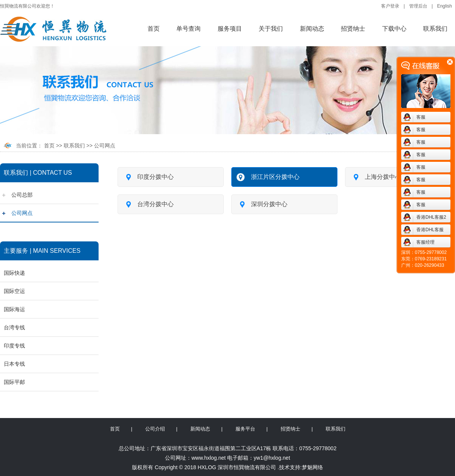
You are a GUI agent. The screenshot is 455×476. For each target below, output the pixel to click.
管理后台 (418, 6)
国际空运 (14, 291)
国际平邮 (14, 382)
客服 (421, 117)
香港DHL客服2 (431, 217)
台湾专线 (14, 327)
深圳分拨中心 (262, 204)
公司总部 (22, 195)
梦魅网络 (312, 467)
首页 (154, 29)
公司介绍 (155, 429)
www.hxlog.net (209, 458)
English (445, 6)
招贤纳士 (353, 29)
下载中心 (394, 29)
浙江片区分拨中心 (268, 177)
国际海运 (14, 309)
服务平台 (245, 429)
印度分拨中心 (148, 177)
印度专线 (14, 346)
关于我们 (271, 29)
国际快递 (14, 273)
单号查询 (188, 29)
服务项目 (230, 29)
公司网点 (105, 146)
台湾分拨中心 (148, 204)
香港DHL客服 (430, 230)
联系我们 (435, 29)
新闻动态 (312, 29)
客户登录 (390, 6)
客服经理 (425, 242)
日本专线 (14, 364)
